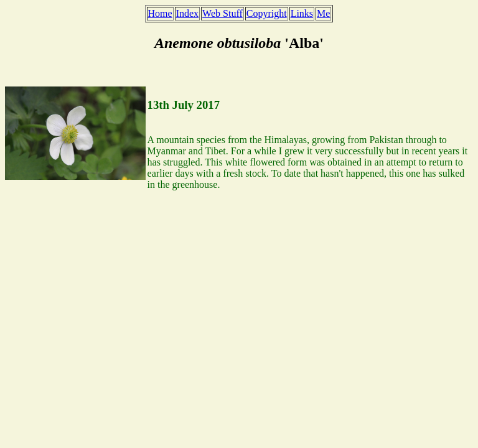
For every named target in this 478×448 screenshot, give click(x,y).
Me (323, 13)
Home (160, 13)
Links (302, 13)
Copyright (267, 13)
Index (187, 13)
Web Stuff (223, 13)
